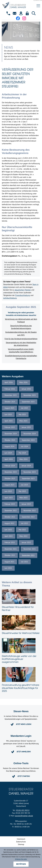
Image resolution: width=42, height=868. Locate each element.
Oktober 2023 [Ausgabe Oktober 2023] (10, 479)
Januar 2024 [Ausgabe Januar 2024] (26, 466)
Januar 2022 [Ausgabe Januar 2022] (26, 542)
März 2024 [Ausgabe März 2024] (23, 459)
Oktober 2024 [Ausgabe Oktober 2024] (10, 440)
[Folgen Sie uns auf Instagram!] (24, 18)
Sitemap (21, 844)
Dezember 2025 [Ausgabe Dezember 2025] (11, 395)
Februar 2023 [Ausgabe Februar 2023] (10, 504)
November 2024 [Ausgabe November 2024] (30, 434)
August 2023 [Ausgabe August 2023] (9, 485)
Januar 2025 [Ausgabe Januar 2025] (26, 427)
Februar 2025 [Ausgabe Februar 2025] (10, 427)
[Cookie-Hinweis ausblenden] (21, 864)
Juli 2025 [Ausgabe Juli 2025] (25, 408)
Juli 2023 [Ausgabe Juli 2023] (25, 485)
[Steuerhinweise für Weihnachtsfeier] (21, 625)
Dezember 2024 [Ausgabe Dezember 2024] (11, 434)
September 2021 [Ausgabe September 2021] (28, 555)
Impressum (21, 839)
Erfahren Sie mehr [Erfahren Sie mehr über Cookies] (21, 859)
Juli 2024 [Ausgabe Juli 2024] (25, 446)
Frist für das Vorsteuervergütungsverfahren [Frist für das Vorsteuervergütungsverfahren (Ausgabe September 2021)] (21, 339)
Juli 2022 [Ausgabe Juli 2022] (25, 523)
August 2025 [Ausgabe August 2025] (9, 408)
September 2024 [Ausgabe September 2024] (28, 440)
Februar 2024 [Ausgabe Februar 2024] (10, 466)
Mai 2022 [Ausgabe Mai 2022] (22, 530)
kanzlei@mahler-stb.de (24, 816)
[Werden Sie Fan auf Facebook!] (18, 18)
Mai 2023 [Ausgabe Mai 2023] (22, 491)
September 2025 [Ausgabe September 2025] (28, 402)
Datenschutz (21, 842)
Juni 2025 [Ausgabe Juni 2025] (8, 415)
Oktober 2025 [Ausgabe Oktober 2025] (10, 402)
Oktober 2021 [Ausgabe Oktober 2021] (10, 555)
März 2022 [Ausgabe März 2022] (23, 536)
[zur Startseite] (18, 6)
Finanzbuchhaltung (23, 295)
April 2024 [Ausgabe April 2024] (9, 459)
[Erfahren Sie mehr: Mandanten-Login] (21, 752)
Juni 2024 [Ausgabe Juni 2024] (8, 453)
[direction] (21, 13)
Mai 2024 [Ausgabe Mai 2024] (22, 453)
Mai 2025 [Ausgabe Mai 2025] (22, 415)
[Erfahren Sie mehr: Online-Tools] (21, 776)
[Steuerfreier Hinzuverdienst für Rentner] (21, 601)
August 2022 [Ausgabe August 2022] (9, 523)
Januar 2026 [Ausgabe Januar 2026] (26, 389)
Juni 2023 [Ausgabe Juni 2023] (8, 491)
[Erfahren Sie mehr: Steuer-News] (21, 724)
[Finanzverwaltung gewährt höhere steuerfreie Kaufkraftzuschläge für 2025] (21, 680)
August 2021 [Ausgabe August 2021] (9, 562)
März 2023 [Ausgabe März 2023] (23, 498)
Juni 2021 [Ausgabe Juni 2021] (8, 568)
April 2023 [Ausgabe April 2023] (9, 498)
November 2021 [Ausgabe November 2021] (30, 549)
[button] (8, 13)
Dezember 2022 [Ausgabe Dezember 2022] (11, 511)
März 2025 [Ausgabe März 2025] (23, 421)
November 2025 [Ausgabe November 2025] (30, 395)
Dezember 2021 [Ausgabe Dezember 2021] (11, 549)
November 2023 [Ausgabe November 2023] (30, 472)
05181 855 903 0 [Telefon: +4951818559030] (23, 810)
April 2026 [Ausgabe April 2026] (9, 382)
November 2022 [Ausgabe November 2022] (30, 511)
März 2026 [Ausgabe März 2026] (23, 382)
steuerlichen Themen (23, 290)
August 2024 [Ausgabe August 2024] (9, 446)
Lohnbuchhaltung (10, 298)
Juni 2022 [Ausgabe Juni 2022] (8, 530)
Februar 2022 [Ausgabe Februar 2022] (10, 542)
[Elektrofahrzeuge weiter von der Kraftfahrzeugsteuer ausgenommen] (21, 651)
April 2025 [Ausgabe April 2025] (9, 421)
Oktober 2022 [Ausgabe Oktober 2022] (10, 517)
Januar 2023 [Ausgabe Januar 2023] (26, 504)
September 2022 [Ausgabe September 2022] (28, 517)
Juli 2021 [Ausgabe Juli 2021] (25, 562)
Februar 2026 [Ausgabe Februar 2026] (10, 389)
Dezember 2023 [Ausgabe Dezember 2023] (11, 472)
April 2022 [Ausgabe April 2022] (9, 536)
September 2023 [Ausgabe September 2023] (28, 479)
